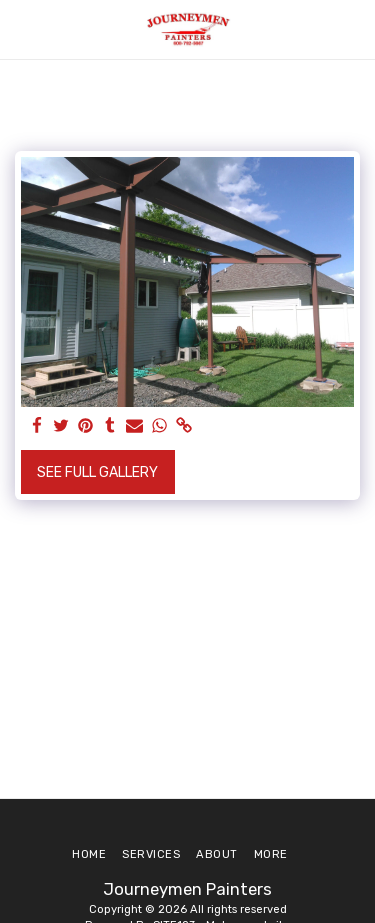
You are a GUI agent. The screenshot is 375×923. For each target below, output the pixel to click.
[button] (22, 29)
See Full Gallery (97, 472)
